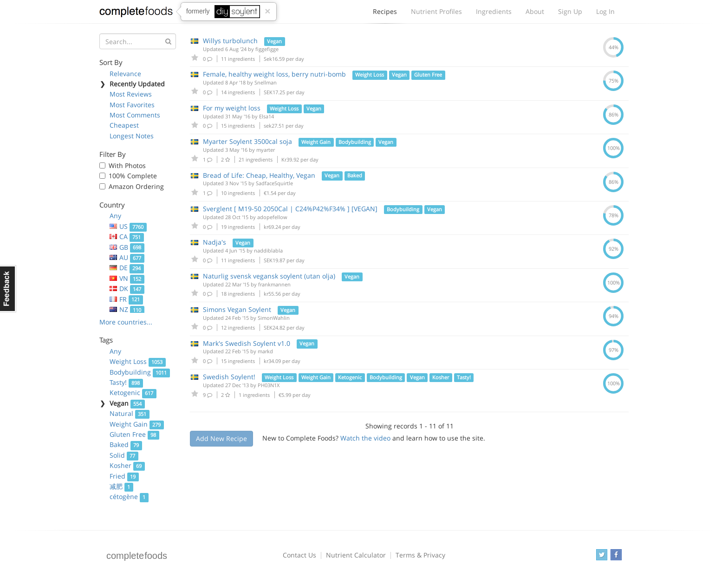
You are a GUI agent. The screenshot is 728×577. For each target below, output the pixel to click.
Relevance (125, 74)
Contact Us (299, 555)
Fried (124, 476)
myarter (266, 150)
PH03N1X (269, 385)
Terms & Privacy (420, 555)
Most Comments (135, 115)
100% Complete (133, 176)
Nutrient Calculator (356, 555)
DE (127, 268)
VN (127, 278)
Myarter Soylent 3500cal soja (247, 141)
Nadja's (214, 242)
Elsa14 (266, 116)
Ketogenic (133, 392)
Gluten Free (134, 434)
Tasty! (126, 382)
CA (127, 237)
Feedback (8, 289)
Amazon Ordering (136, 186)
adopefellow (272, 217)
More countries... (126, 322)
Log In (605, 11)
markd (265, 351)
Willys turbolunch (230, 41)
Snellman (266, 82)
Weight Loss (138, 361)
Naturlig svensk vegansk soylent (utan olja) (269, 276)
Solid (124, 455)
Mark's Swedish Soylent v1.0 (247, 343)
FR (126, 299)
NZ (127, 309)
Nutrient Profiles (436, 11)
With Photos (127, 165)
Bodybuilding (140, 372)
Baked (126, 444)
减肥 (121, 486)
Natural (130, 413)
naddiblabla (268, 250)
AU (127, 257)
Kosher (127, 465)
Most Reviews (131, 94)
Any (115, 216)
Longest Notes (132, 136)
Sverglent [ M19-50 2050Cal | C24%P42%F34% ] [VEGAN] (290, 209)
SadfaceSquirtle (274, 183)
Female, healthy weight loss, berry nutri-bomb (274, 74)
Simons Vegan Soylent (237, 309)
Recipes (385, 14)
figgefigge (267, 49)
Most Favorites (132, 105)
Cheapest (124, 125)
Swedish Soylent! (229, 377)
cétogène (129, 496)
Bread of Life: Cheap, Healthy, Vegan (259, 175)
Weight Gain (137, 424)
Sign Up (570, 11)
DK (127, 288)
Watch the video (365, 438)
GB (127, 247)
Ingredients (494, 11)
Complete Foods (136, 13)
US (128, 226)
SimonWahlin (274, 318)
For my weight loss (232, 108)
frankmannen (274, 284)
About (535, 11)
